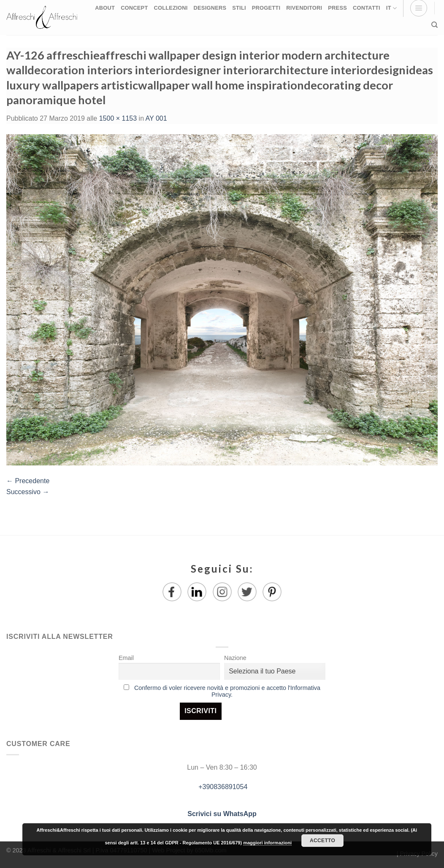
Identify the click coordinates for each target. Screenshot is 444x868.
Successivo (28, 492)
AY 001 (156, 118)
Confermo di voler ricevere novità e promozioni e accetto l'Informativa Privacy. (227, 691)
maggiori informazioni (267, 843)
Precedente (28, 481)
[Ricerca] (435, 25)
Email (126, 658)
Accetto (322, 841)
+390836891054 (222, 787)
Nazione (235, 658)
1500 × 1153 (118, 118)
